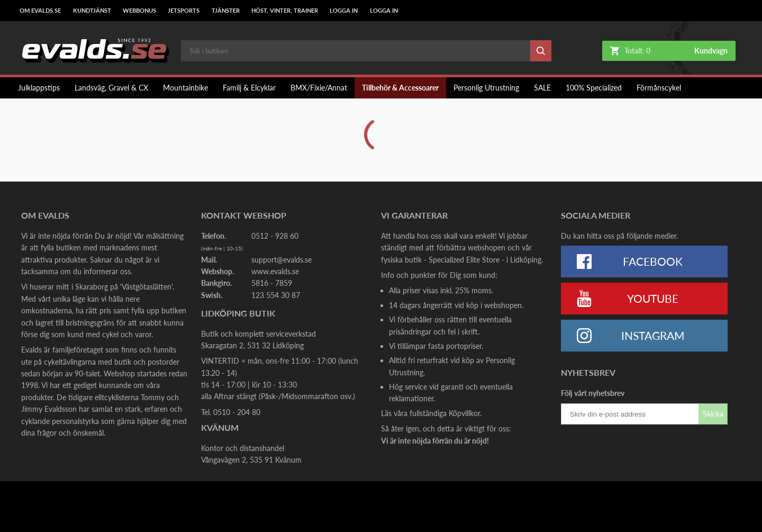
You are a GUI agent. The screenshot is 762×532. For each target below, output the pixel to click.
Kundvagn (711, 51)
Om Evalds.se (40, 11)
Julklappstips (39, 88)
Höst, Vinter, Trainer (285, 11)
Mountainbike (185, 88)
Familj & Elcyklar (249, 88)
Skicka (713, 414)
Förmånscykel (659, 88)
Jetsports (184, 11)
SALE (542, 88)
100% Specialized (594, 88)
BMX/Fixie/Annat (319, 88)
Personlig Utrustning (486, 88)
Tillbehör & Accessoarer (400, 88)
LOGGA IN (344, 11)
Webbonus (139, 11)
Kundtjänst (92, 11)
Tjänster (226, 11)
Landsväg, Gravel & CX (111, 88)
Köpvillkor (464, 413)
